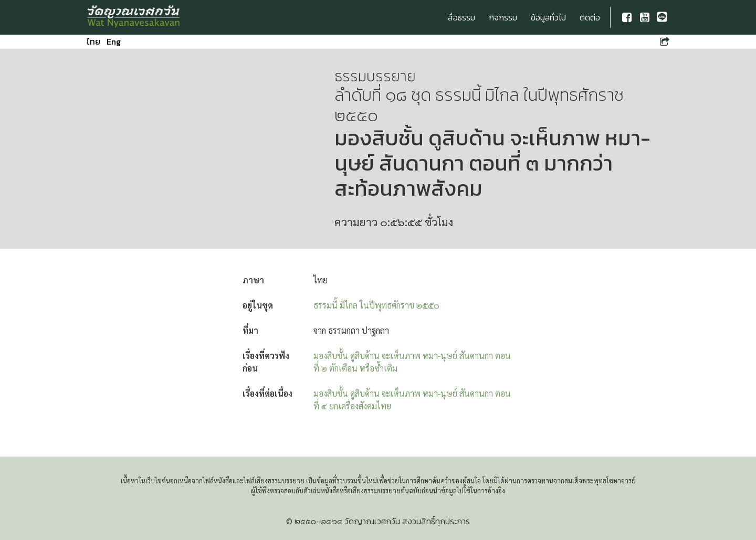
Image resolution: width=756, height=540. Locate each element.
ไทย (93, 41)
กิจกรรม (503, 17)
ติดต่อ (590, 17)
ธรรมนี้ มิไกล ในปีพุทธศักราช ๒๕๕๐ (376, 305)
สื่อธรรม (461, 17)
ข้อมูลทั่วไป (548, 17)
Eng (114, 41)
